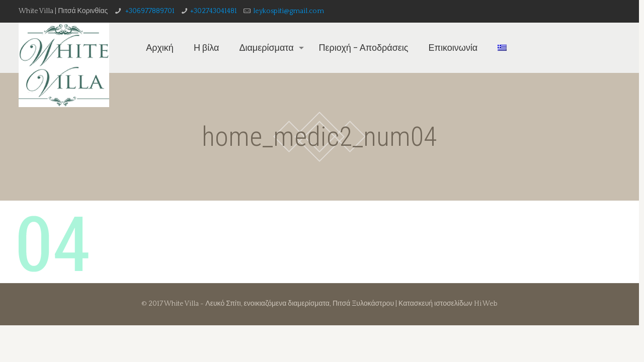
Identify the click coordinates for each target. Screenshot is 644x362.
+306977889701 (149, 11)
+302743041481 (214, 11)
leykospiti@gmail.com (289, 11)
